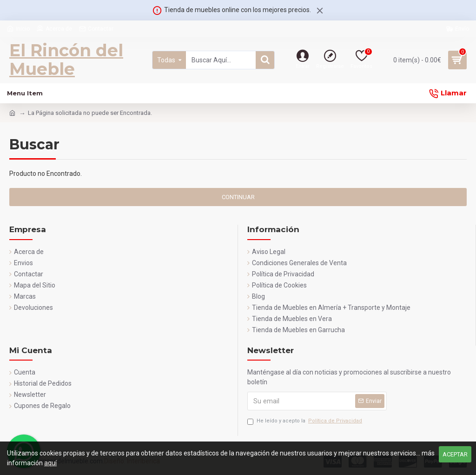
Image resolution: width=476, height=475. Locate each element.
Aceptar (455, 454)
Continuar (238, 197)
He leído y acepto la (305, 421)
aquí (50, 463)
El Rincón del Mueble (66, 60)
